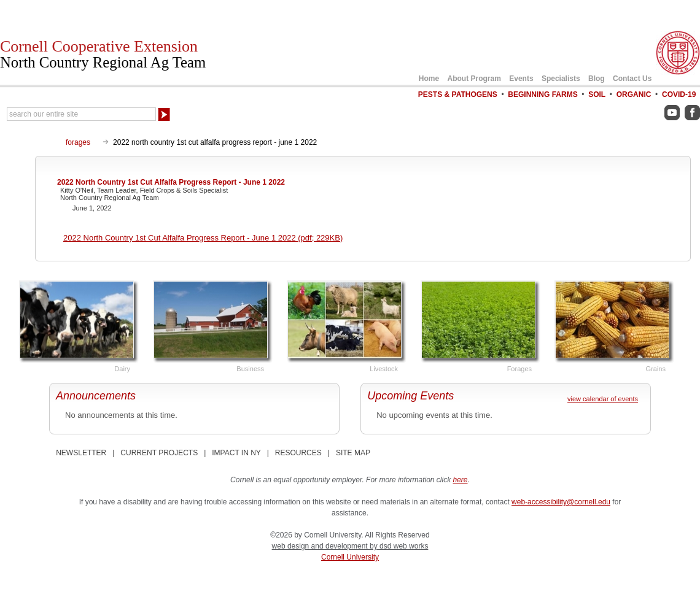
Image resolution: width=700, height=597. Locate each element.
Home (429, 79)
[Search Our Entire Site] (81, 114)
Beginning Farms (542, 94)
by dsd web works (399, 546)
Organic (634, 94)
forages (78, 142)
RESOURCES (298, 453)
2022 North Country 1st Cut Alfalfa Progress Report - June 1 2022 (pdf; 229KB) (203, 238)
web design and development (321, 546)
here (461, 480)
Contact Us (632, 79)
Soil (597, 94)
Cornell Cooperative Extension (103, 54)
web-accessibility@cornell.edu (561, 502)
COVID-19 (679, 94)
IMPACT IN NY (236, 453)
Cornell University (350, 557)
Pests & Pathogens (458, 94)
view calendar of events (603, 399)
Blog (597, 79)
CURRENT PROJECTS (159, 453)
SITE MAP (353, 453)
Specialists (561, 79)
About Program (474, 79)
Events (521, 79)
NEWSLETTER (81, 453)
